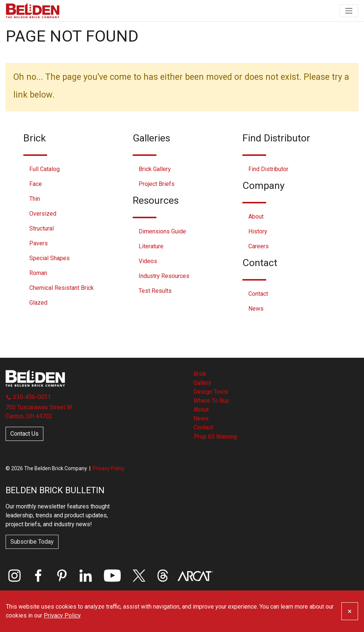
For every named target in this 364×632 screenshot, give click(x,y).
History (258, 231)
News (256, 309)
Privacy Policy (109, 468)
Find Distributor (268, 169)
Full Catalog (44, 169)
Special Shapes (49, 258)
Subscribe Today (32, 542)
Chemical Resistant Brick (62, 288)
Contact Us (24, 434)
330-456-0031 (28, 397)
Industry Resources (164, 276)
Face (36, 184)
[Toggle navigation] (349, 11)
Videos (148, 261)
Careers (259, 246)
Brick (200, 374)
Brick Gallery (155, 169)
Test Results (155, 291)
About (256, 217)
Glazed (38, 303)
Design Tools (211, 392)
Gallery (202, 383)
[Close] (350, 611)
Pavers (39, 243)
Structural (42, 228)
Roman (38, 273)
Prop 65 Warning (215, 437)
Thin (35, 199)
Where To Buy (211, 401)
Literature (151, 246)
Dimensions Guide (162, 231)
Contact (258, 294)
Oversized (43, 214)
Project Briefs (157, 184)
